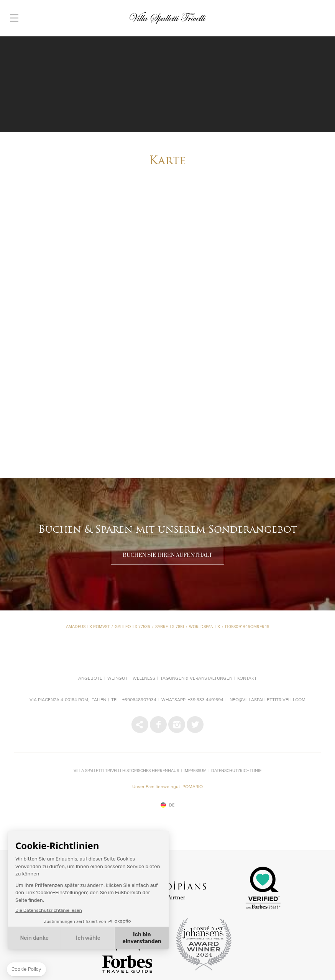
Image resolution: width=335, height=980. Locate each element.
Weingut (117, 679)
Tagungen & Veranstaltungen (196, 679)
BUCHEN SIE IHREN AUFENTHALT (167, 555)
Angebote (90, 679)
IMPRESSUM (195, 771)
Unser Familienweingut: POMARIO (167, 787)
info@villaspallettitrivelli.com (267, 700)
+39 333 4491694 (206, 700)
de (172, 805)
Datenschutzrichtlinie (236, 771)
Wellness (144, 679)
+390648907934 (139, 700)
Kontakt (247, 679)
